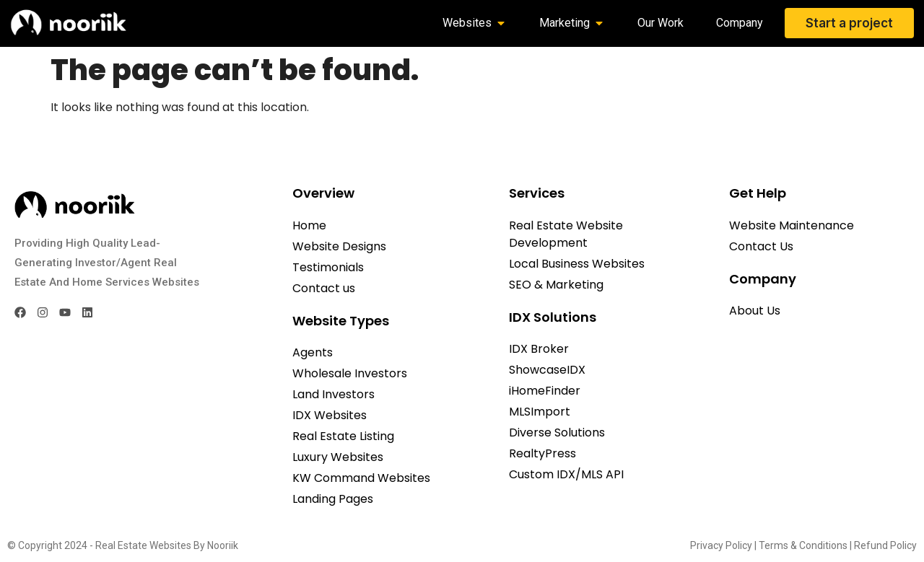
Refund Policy (885, 545)
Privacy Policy (721, 545)
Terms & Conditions (803, 545)
